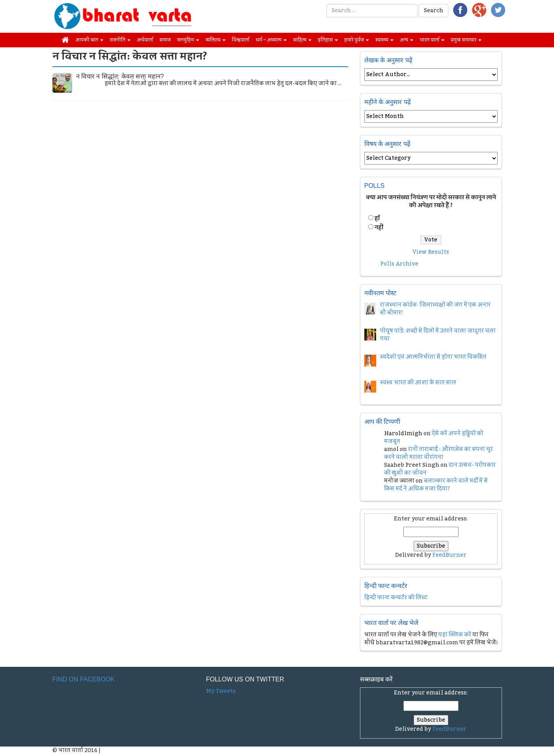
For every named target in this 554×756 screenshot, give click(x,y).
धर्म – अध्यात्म (271, 40)
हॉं (377, 219)
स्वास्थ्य (384, 40)
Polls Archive (399, 264)
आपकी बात (89, 40)
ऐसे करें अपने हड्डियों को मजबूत (434, 438)
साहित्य (302, 40)
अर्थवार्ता (145, 40)
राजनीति (120, 40)
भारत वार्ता (432, 40)
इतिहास (328, 40)
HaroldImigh (403, 434)
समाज (165, 40)
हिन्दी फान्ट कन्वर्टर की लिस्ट (396, 598)
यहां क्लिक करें (455, 635)
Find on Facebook (84, 679)
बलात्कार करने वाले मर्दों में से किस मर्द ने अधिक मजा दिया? (436, 485)
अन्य (407, 40)
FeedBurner (449, 555)
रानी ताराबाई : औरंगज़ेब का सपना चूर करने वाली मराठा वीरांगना (438, 453)
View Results (431, 252)
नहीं (379, 228)
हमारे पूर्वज (357, 40)
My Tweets (221, 691)
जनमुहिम (188, 40)
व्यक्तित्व (215, 40)
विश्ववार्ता (241, 40)
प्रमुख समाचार (466, 40)
